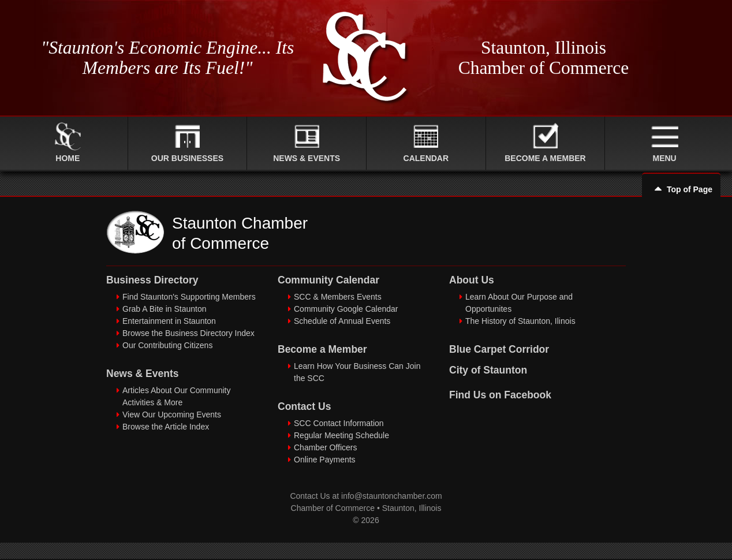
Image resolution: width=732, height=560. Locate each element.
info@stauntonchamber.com (392, 496)
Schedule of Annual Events (342, 321)
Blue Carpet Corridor (499, 349)
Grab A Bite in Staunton (165, 309)
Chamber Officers (325, 447)
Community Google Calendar (346, 309)
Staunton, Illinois (412, 508)
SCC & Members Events (338, 297)
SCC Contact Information (339, 423)
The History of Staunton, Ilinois (520, 321)
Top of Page (681, 189)
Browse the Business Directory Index (188, 333)
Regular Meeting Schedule (341, 435)
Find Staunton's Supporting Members (189, 297)
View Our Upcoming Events (172, 415)
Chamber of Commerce (333, 508)
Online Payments (325, 460)
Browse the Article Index (166, 427)
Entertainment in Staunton (169, 321)
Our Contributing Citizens (167, 345)
